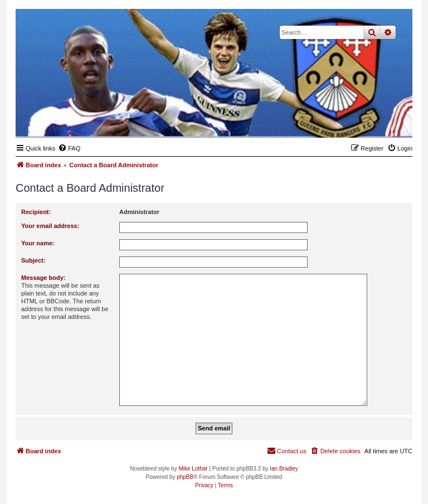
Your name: (38, 243)
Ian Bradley (284, 469)
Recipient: (36, 212)
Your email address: (50, 226)
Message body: (43, 278)
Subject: (33, 260)
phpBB (185, 477)
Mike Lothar (193, 469)
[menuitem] (69, 148)
